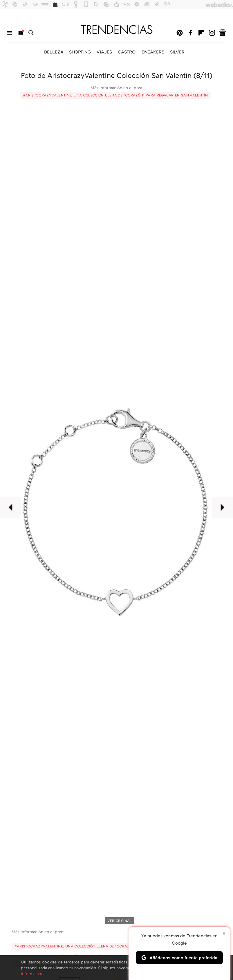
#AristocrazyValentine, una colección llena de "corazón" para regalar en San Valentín (115, 95)
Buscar (31, 33)
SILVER (177, 52)
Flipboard (201, 33)
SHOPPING (80, 52)
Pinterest (180, 33)
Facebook (190, 33)
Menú (10, 33)
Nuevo (20, 33)
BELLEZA (54, 52)
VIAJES (104, 52)
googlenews (223, 33)
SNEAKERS (153, 52)
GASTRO (127, 52)
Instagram (212, 33)
